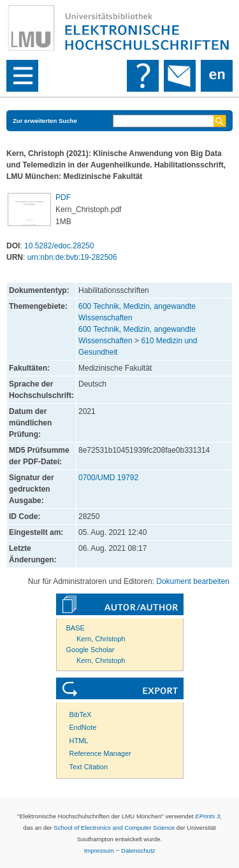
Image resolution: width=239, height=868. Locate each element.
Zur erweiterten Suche (45, 121)
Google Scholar (91, 650)
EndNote (83, 727)
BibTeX (81, 715)
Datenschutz (138, 850)
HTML (79, 741)
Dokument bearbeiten (193, 581)
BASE (76, 628)
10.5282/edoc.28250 (59, 246)
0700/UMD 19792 (108, 478)
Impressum (99, 850)
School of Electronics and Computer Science (114, 828)
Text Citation (89, 767)
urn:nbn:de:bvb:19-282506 (72, 257)
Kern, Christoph (101, 639)
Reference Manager (100, 753)
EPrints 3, (208, 816)
